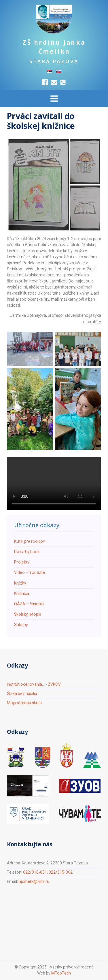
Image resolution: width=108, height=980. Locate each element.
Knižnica (22, 593)
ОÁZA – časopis (29, 604)
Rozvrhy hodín (27, 552)
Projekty (22, 562)
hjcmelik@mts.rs (34, 881)
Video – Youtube (30, 572)
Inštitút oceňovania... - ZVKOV (34, 684)
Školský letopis (28, 614)
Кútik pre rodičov (30, 541)
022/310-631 (35, 872)
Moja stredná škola (24, 703)
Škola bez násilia (22, 693)
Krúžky (20, 583)
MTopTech (61, 973)
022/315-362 (61, 872)
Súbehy (21, 625)
